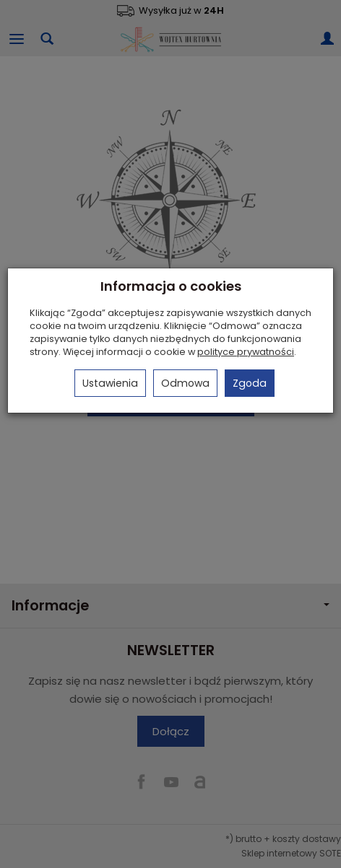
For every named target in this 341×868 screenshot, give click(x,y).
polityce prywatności (246, 352)
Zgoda (250, 383)
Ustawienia (110, 383)
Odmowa (185, 383)
